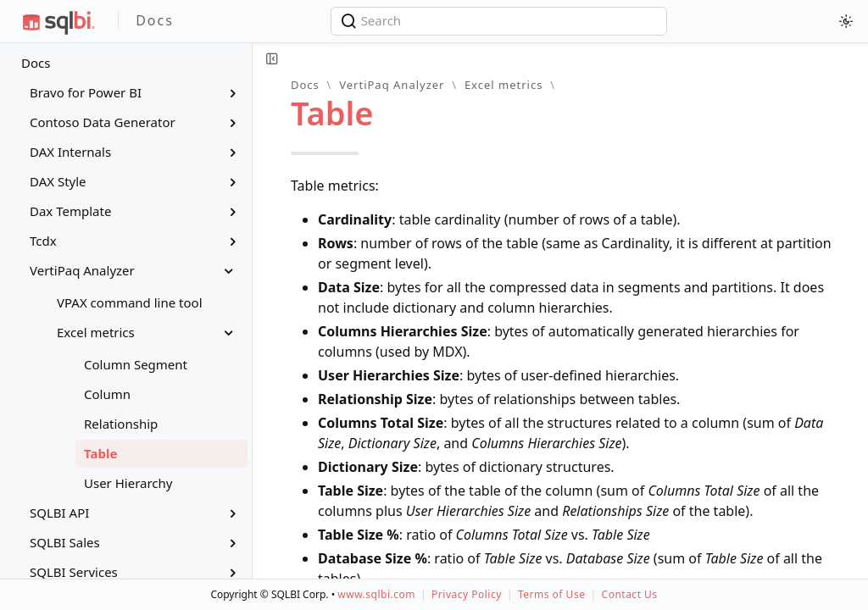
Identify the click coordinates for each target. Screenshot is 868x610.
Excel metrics (504, 85)
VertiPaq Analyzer (392, 85)
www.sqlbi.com (376, 594)
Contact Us (630, 594)
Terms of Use (551, 594)
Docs (36, 63)
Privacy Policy (467, 594)
